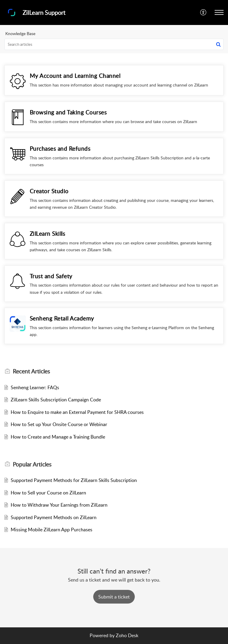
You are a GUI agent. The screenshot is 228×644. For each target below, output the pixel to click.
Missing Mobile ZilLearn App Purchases (52, 530)
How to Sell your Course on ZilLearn (48, 493)
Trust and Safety (51, 276)
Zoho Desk (127, 635)
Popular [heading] (32, 464)
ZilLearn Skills (47, 234)
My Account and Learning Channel (75, 76)
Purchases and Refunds (60, 149)
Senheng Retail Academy (62, 318)
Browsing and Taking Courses (68, 112)
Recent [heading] (31, 371)
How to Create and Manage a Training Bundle (58, 437)
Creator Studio (49, 191)
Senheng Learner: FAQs (35, 387)
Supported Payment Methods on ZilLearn (54, 517)
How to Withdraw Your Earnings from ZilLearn (59, 505)
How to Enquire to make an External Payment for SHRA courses (77, 412)
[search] (114, 44)
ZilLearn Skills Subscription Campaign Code (56, 400)
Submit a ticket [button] (114, 597)
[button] (204, 12)
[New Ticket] (114, 597)
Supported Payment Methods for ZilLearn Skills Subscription (74, 480)
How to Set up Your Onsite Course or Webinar (59, 424)
